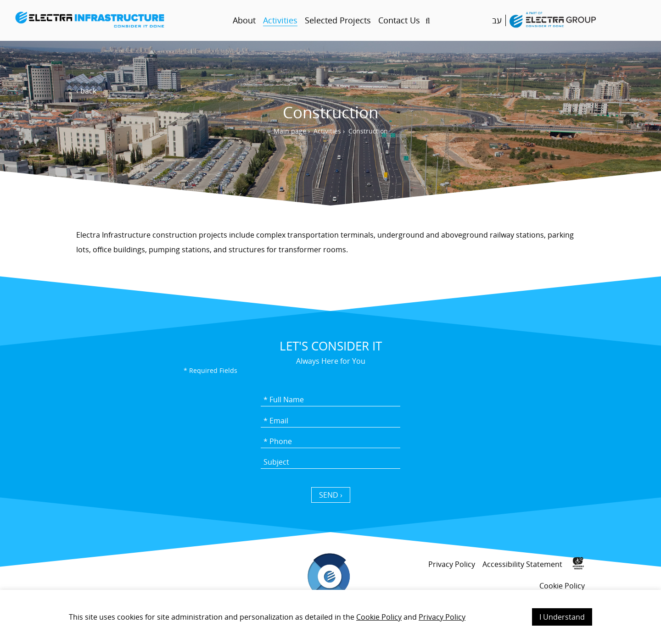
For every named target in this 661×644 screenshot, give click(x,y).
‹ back (86, 91)
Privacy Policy (442, 617)
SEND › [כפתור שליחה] (331, 495)
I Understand (562, 617)
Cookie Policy (379, 617)
